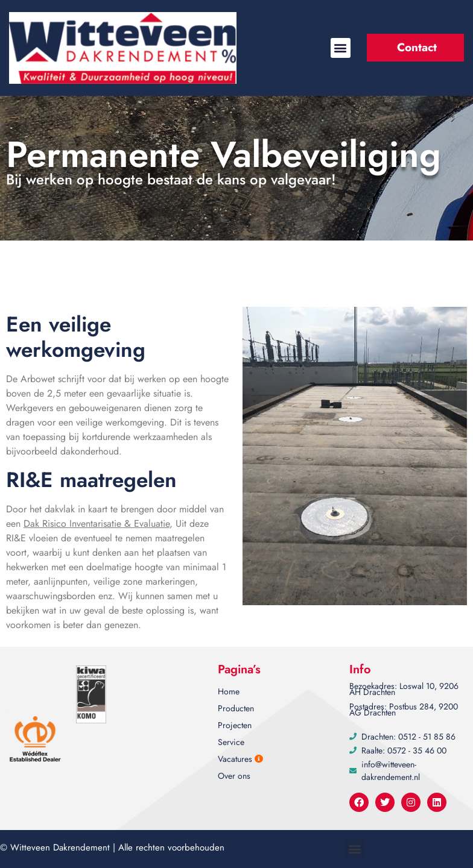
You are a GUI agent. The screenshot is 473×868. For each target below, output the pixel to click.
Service (231, 742)
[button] (341, 48)
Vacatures (240, 759)
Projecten (235, 725)
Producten (236, 708)
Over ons (234, 776)
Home (229, 691)
